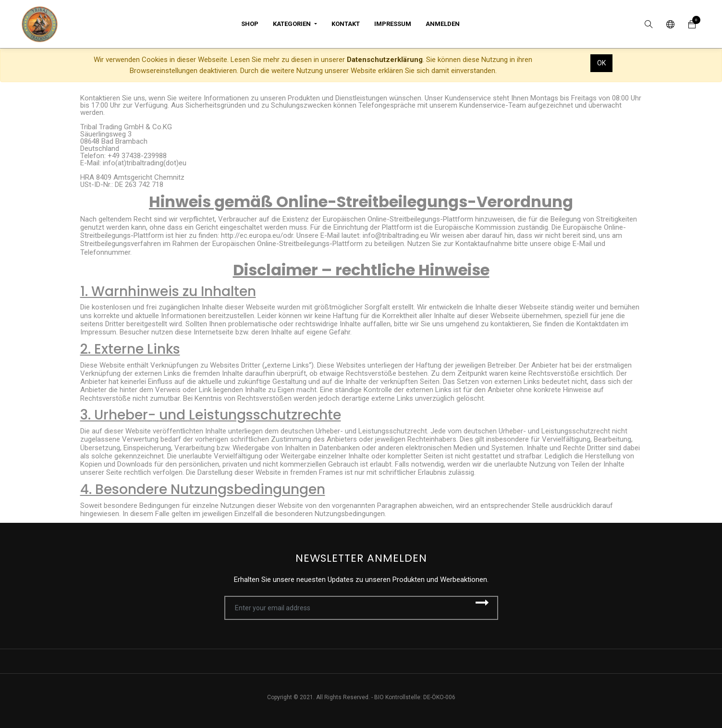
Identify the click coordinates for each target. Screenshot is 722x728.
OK (601, 63)
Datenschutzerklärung (385, 60)
